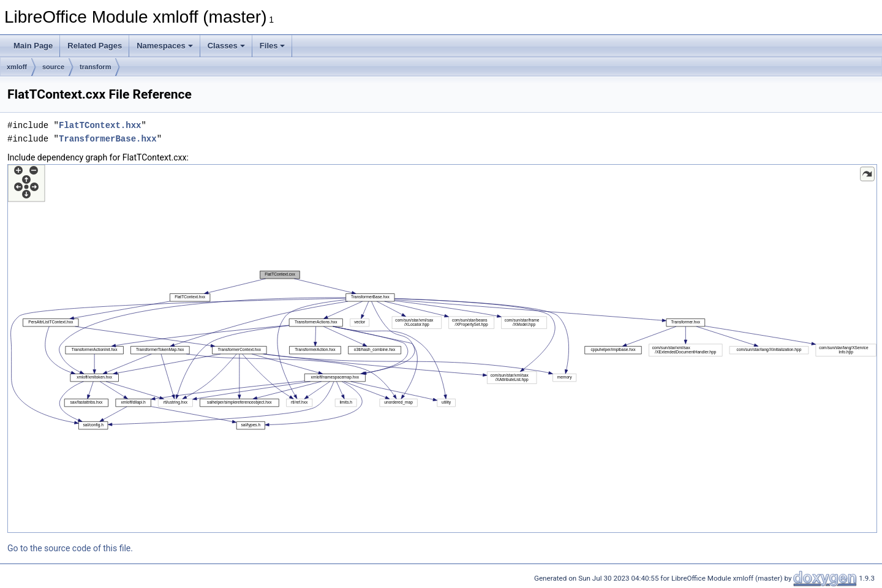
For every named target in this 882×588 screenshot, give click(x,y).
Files (273, 46)
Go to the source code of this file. (70, 548)
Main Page (33, 46)
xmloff (17, 67)
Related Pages (95, 46)
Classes (226, 46)
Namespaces (165, 46)
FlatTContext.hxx (100, 125)
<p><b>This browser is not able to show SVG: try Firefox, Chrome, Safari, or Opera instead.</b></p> (442, 349)
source (53, 67)
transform (95, 67)
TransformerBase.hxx (108, 139)
